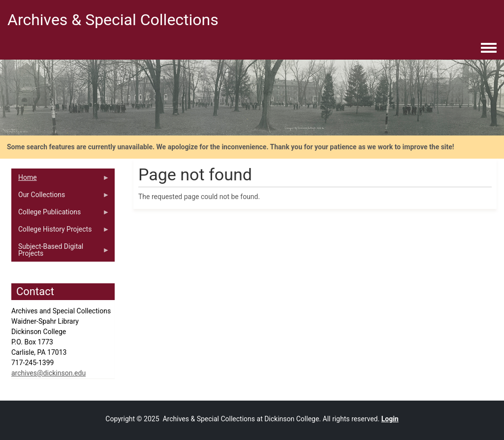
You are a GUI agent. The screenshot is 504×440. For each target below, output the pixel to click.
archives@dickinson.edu (48, 373)
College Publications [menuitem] (61, 214)
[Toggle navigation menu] (489, 48)
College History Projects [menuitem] (61, 232)
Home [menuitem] (61, 180)
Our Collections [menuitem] (61, 197)
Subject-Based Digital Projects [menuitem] (61, 252)
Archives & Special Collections (113, 20)
